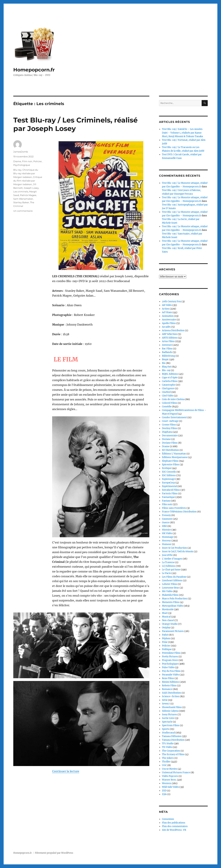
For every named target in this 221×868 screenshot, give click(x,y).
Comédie (167, 407)
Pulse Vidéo (168, 667)
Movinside (168, 609)
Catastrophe (169, 385)
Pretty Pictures (170, 657)
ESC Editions (169, 475)
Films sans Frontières (174, 508)
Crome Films (169, 425)
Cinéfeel (166, 392)
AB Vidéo (167, 305)
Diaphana (167, 432)
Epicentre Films (171, 465)
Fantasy (166, 501)
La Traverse (168, 562)
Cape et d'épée (170, 378)
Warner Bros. (169, 780)
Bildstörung (169, 356)
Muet (165, 613)
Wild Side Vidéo (170, 787)
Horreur (166, 541)
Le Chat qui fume (171, 570)
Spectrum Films (171, 725)
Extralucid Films (171, 490)
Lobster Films (170, 584)
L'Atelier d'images (172, 559)
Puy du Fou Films (171, 671)
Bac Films (167, 349)
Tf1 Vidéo (167, 747)
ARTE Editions (170, 338)
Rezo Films (168, 678)
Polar (165, 642)
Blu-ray (17, 170)
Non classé (168, 620)
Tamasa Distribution (173, 740)
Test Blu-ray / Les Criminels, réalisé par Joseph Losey (75, 124)
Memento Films (171, 602)
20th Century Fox (171, 301)
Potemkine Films (171, 653)
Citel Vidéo (168, 396)
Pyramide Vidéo (170, 675)
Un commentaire (23, 211)
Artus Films (168, 341)
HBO (164, 526)
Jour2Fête (167, 555)
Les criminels (21, 192)
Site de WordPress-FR (174, 830)
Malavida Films (170, 595)
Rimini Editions (170, 682)
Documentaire (170, 436)
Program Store (170, 660)
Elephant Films (170, 461)
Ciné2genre (168, 388)
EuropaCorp (168, 483)
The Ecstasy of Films (173, 754)
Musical (166, 617)
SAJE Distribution (172, 693)
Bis (164, 363)
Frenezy (166, 515)
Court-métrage (170, 421)
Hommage (168, 537)
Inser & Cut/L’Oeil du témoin (178, 551)
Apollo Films (169, 323)
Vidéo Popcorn (170, 776)
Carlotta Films (170, 381)
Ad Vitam (167, 312)
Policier (38, 161)
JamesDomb (21, 152)
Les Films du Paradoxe (174, 577)
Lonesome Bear (170, 588)
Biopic (165, 359)
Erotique (167, 468)
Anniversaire (169, 320)
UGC (164, 765)
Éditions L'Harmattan (174, 454)
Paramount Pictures (173, 631)
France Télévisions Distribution (179, 512)
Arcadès (166, 327)
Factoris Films (170, 494)
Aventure (167, 345)
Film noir (27, 161)
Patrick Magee (28, 195)
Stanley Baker (21, 202)
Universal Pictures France (176, 773)
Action (166, 309)
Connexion (168, 819)
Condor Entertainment (174, 417)
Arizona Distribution (173, 330)
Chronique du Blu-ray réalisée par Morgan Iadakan (26, 173)
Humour (167, 544)
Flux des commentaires (175, 826)
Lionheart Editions (172, 580)
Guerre (166, 523)
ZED (164, 791)
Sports (166, 729)
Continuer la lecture (66, 771)
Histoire (166, 530)
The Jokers (168, 758)
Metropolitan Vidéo (173, 606)
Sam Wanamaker (23, 199)
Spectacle (167, 722)
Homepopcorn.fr (34, 70)
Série (165, 700)
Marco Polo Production (175, 599)
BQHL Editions (170, 374)
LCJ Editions (169, 566)
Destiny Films (170, 428)
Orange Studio (170, 624)
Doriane (166, 439)
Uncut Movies (170, 769)
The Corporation (171, 751)
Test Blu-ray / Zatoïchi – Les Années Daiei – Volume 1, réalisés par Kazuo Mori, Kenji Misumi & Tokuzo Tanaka (182, 133)
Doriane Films (170, 443)
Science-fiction (171, 696)
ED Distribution (170, 450)
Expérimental (169, 486)
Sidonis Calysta (170, 711)
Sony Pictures (169, 715)
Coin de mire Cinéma (173, 399)
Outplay (166, 628)
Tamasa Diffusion (172, 736)
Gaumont (167, 519)
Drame (17, 161)
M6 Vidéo (167, 591)
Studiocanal (168, 733)
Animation (168, 316)
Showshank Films (172, 707)
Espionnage (168, 479)
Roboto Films (169, 686)
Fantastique (168, 497)
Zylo (164, 794)
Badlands (167, 352)
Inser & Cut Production (174, 548)
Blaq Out (167, 367)
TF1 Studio (168, 744)
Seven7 (166, 704)
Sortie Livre (168, 718)
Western (167, 783)
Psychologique (22, 165)
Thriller (166, 762)
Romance (167, 689)
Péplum (166, 638)
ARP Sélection (170, 334)
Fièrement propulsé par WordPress (54, 853)
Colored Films (170, 403)
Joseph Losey (31, 188)
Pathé (165, 635)
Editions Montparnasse (175, 457)
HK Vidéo (167, 533)
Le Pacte (166, 573)
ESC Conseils (169, 472)
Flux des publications (174, 823)
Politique (167, 649)
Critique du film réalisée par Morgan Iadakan (28, 181)
